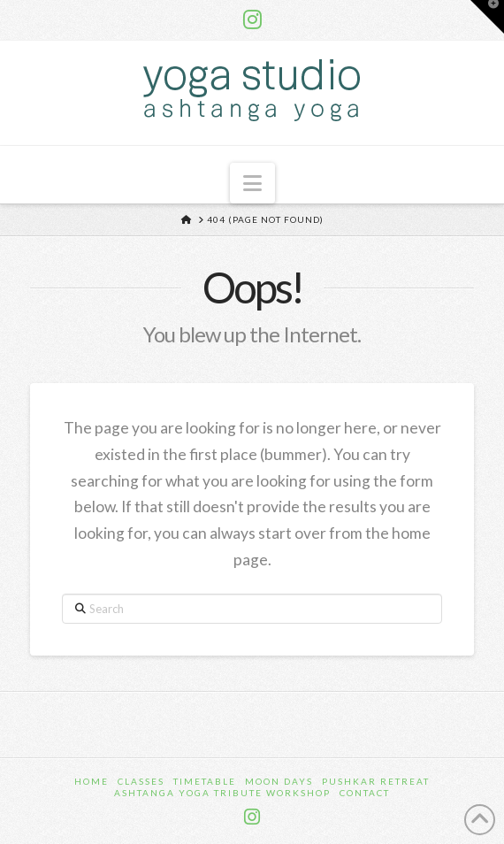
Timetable (205, 781)
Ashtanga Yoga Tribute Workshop (222, 793)
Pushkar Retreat (376, 781)
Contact (365, 793)
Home (92, 781)
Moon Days (279, 781)
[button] (252, 183)
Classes (141, 781)
